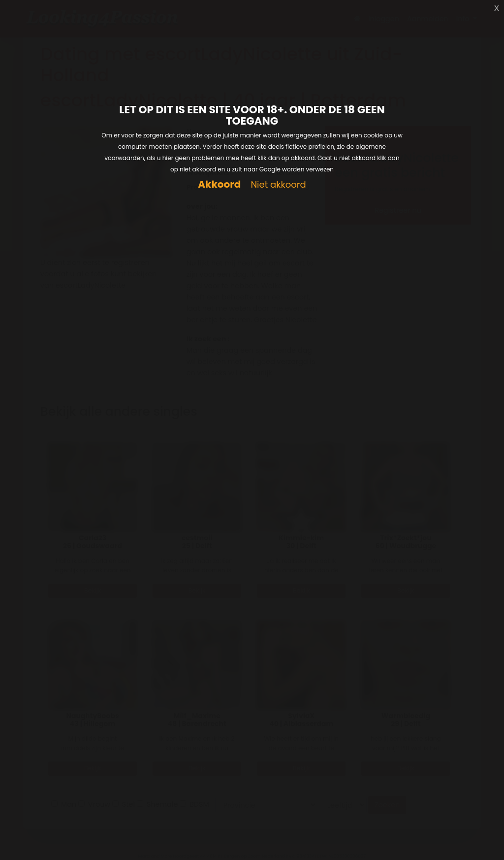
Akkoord (219, 184)
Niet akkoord (278, 185)
